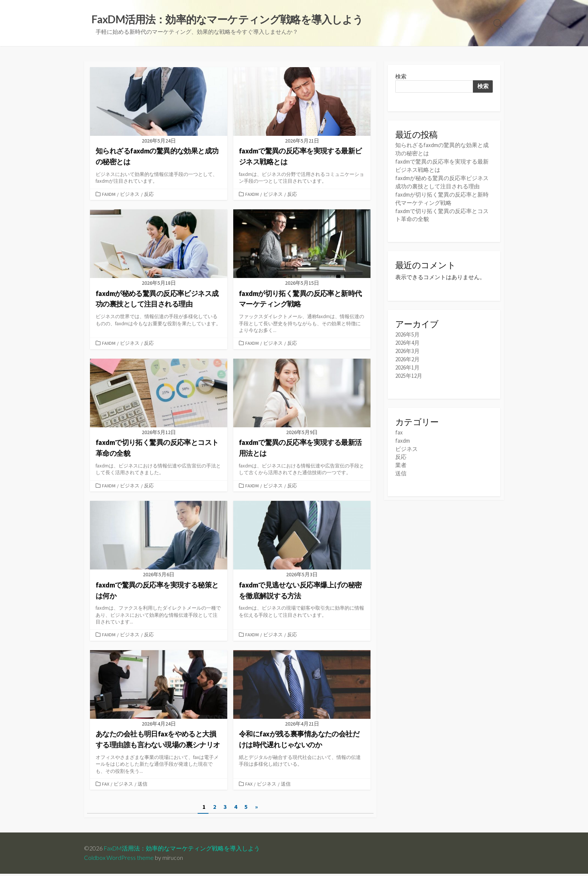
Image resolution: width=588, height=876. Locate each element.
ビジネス (130, 195)
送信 (143, 786)
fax (106, 786)
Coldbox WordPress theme (119, 860)
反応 (149, 195)
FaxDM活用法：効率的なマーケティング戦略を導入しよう (183, 850)
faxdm (109, 195)
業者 (401, 459)
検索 (401, 76)
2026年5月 (407, 331)
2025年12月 (409, 371)
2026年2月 (407, 355)
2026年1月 (407, 363)
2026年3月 (407, 347)
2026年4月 (407, 339)
